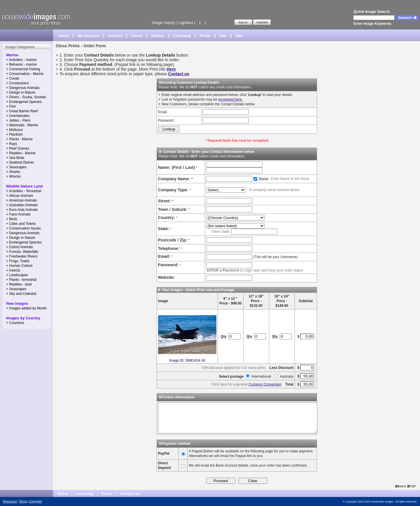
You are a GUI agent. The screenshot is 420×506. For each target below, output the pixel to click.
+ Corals (13, 78)
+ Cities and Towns (21, 224)
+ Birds (12, 219)
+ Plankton (14, 134)
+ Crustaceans (17, 83)
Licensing (182, 36)
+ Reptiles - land (19, 284)
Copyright (35, 501)
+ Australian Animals (22, 205)
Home (64, 36)
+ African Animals (20, 196)
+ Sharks (13, 172)
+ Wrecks (13, 176)
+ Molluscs (14, 130)
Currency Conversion (265, 384)
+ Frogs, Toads (18, 261)
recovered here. (230, 99)
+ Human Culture (19, 266)
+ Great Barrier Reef (22, 111)
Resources (10, 501)
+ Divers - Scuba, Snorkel (26, 97)
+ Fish (11, 106)
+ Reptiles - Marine (21, 153)
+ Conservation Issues (23, 228)
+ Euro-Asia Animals (22, 210)
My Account (89, 36)
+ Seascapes (16, 167)
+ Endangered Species (24, 102)
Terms (23, 501)
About (137, 36)
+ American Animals (22, 200)
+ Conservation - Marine (25, 74)
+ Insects (13, 270)
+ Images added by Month (26, 308)
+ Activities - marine (21, 60)
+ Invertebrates (18, 116)
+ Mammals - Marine (22, 125)
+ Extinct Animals (20, 247)
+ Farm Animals (18, 214)
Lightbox (186, 23)
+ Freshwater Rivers (22, 256)
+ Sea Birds (15, 158)
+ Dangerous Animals (23, 88)
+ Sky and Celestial (21, 294)
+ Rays (12, 144)
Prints (205, 36)
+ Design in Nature (21, 92)
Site (239, 36)
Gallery (157, 36)
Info (223, 36)
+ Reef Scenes (18, 148)
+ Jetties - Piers (18, 120)
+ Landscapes (17, 275)
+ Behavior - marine (21, 64)
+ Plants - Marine (19, 139)
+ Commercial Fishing (23, 69)
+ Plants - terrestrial (21, 280)
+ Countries (15, 323)
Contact (115, 36)
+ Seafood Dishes (20, 162)
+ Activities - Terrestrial (24, 191)
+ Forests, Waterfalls (22, 252)
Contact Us (130, 494)
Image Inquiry (163, 23)
